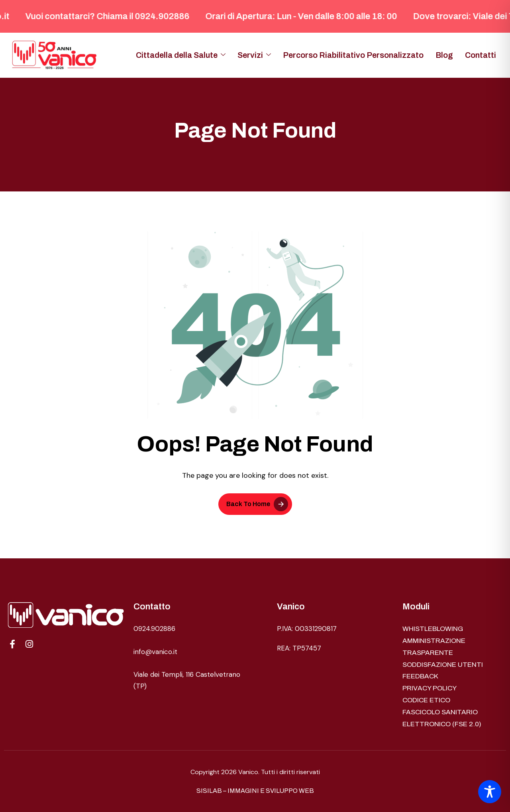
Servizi (254, 55)
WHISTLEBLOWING (433, 629)
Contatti (481, 55)
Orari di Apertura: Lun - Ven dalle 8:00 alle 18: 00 (307, 16)
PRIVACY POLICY (430, 688)
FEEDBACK (420, 676)
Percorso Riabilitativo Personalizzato (353, 55)
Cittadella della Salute (181, 55)
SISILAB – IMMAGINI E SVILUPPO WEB (255, 791)
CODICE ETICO (426, 700)
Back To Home (248, 504)
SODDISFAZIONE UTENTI (443, 665)
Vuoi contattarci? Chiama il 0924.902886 (114, 16)
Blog (444, 55)
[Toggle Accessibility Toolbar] (490, 792)
